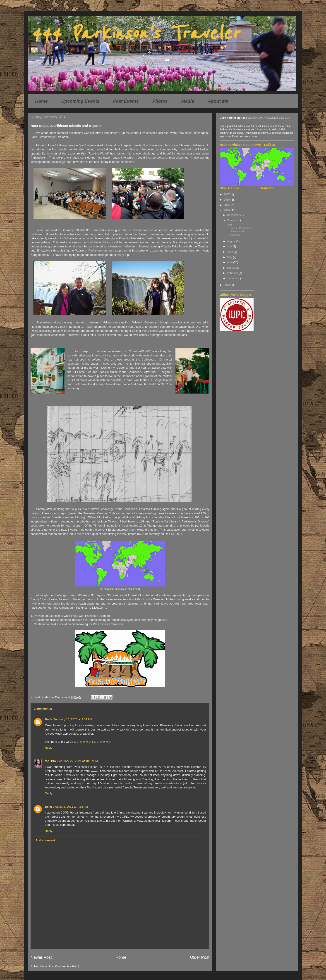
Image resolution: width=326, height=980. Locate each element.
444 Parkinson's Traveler (135, 33)
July (230, 247)
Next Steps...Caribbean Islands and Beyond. (239, 230)
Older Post (200, 957)
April (230, 262)
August (232, 241)
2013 (227, 285)
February (233, 273)
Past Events (126, 101)
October (232, 220)
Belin (48, 807)
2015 (227, 205)
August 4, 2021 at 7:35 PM (71, 807)
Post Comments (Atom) (64, 966)
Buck (48, 719)
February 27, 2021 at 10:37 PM (78, 761)
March (231, 268)
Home (41, 101)
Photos (160, 101)
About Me (218, 101)
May (230, 257)
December (234, 215)
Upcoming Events (80, 101)
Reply (49, 748)
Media (188, 101)
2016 (227, 200)
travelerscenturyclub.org (68, 517)
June (230, 252)
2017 (227, 195)
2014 (227, 210)
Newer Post (41, 957)
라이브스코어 (83, 742)
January (232, 278)
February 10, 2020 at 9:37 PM (73, 719)
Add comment (45, 840)
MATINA (50, 761)
